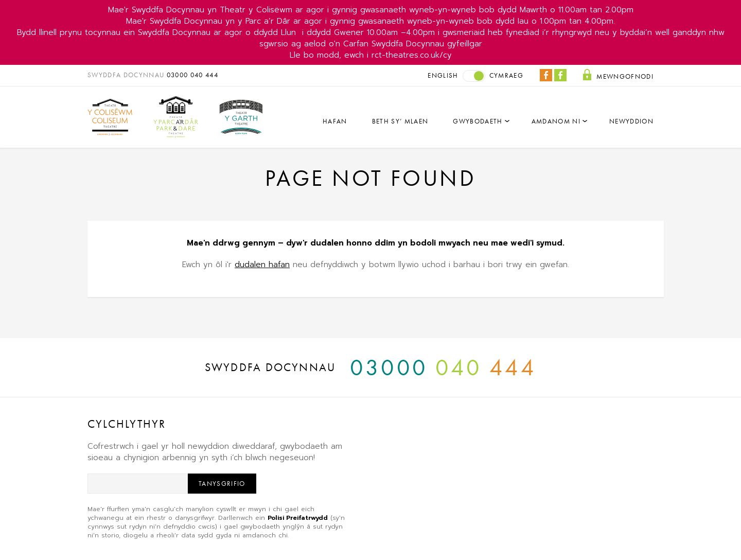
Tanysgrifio (222, 484)
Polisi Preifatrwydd (298, 518)
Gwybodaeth (478, 121)
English (443, 75)
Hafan (335, 121)
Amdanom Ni (556, 121)
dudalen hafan (262, 265)
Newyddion (631, 121)
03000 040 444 (192, 75)
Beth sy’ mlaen (400, 121)
